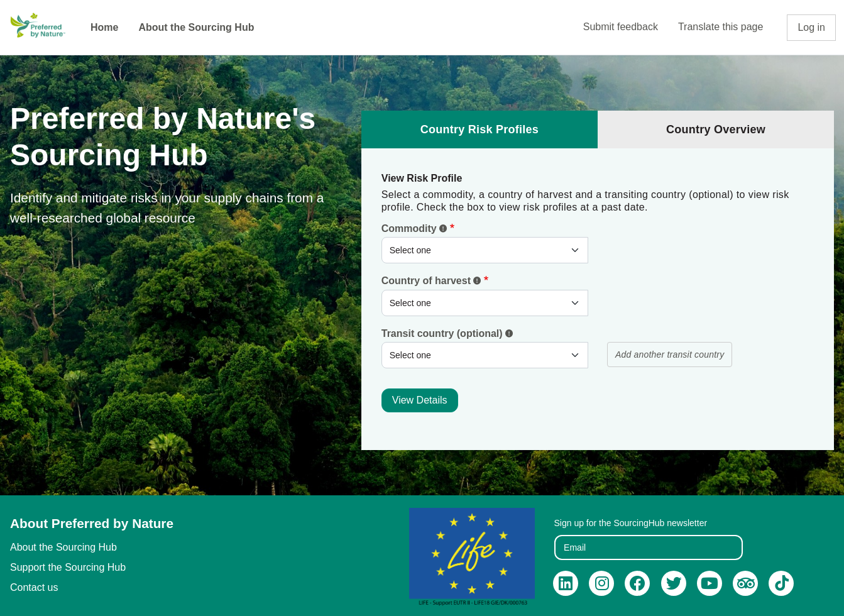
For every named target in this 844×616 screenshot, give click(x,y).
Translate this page (721, 27)
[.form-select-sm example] (485, 303)
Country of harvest (431, 281)
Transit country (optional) (447, 333)
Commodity (414, 228)
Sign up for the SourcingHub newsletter (631, 523)
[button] (443, 228)
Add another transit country (670, 355)
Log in (811, 27)
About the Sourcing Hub (196, 27)
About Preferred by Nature (92, 523)
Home (104, 27)
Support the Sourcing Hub (68, 567)
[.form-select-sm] (485, 250)
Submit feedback (621, 27)
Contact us (34, 587)
